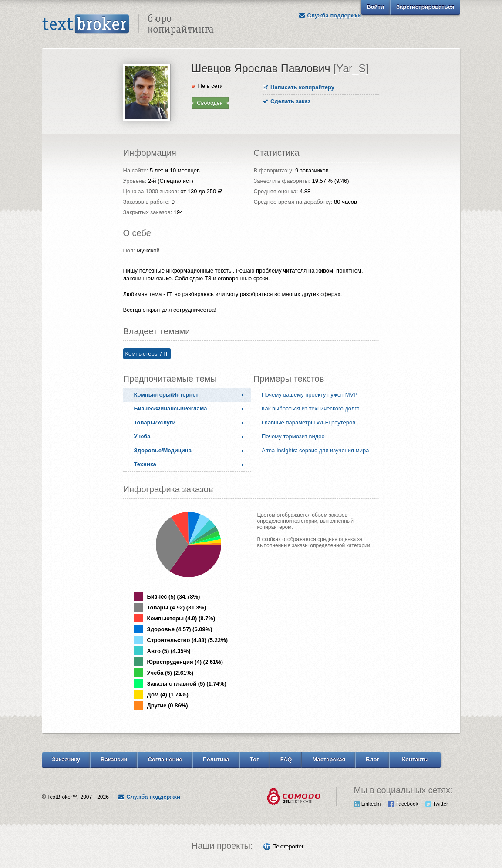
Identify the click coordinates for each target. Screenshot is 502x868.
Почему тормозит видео (293, 436)
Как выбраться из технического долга (311, 409)
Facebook (403, 804)
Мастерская (329, 759)
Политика (216, 759)
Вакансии (114, 759)
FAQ (286, 759)
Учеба (142, 436)
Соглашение (165, 759)
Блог (372, 759)
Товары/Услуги (155, 422)
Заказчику (66, 759)
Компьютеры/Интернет (166, 395)
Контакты (415, 759)
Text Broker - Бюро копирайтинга (128, 24)
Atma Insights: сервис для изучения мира (315, 450)
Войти (375, 7)
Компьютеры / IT (147, 354)
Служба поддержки (330, 15)
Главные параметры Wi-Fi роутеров (308, 422)
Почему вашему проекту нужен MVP (310, 395)
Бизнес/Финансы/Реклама (171, 409)
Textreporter (288, 846)
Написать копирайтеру (299, 87)
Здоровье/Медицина (163, 450)
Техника (145, 464)
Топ (255, 759)
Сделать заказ (287, 101)
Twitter (437, 804)
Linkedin (367, 804)
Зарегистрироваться (425, 7)
